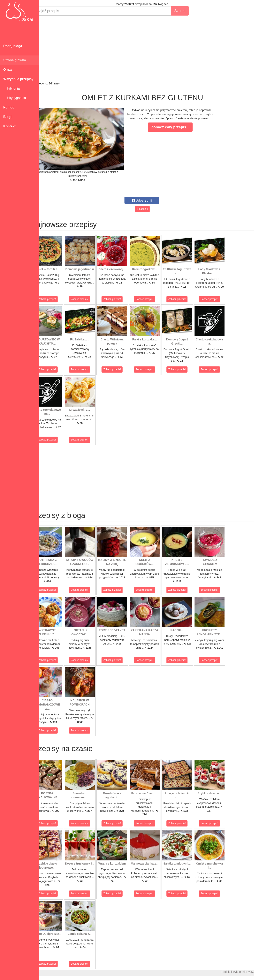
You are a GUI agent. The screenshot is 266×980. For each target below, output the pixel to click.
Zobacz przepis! (57, 299)
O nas (8, 70)
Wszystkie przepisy (18, 79)
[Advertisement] (153, 48)
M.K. (261, 972)
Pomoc (9, 107)
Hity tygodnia (15, 98)
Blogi (7, 117)
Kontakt (9, 126)
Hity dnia (12, 88)
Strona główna (15, 60)
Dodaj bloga (13, 46)
